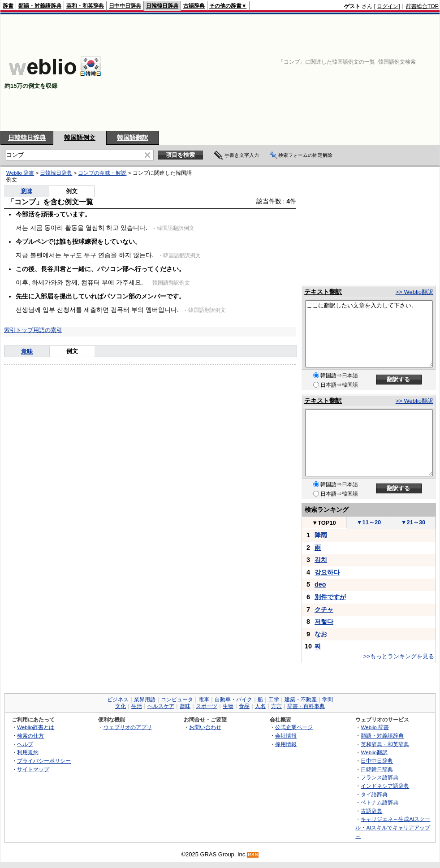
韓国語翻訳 (133, 138)
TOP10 (324, 523)
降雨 (321, 535)
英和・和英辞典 (85, 6)
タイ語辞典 (374, 794)
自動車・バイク (233, 700)
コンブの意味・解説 (102, 173)
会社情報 (286, 736)
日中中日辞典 (125, 6)
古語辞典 (194, 6)
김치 (321, 560)
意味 (26, 191)
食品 (244, 706)
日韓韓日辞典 (162, 6)
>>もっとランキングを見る (399, 656)
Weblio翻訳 (374, 752)
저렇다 (324, 622)
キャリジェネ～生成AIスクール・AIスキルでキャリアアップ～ (393, 827)
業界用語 (145, 700)
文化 (121, 706)
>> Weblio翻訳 (414, 292)
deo (320, 584)
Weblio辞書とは (36, 727)
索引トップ (19, 330)
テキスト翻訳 (323, 292)
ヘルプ (25, 744)
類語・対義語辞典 (40, 6)
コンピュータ (177, 700)
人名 (260, 706)
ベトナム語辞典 (380, 802)
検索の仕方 (30, 736)
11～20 (369, 522)
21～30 (413, 522)
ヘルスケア (161, 706)
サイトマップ (33, 769)
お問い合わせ (205, 727)
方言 (276, 706)
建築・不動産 (301, 700)
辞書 (8, 6)
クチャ (324, 609)
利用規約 (28, 752)
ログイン (388, 6)
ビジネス (118, 700)
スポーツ (207, 706)
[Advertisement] (369, 73)
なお (321, 634)
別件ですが (330, 597)
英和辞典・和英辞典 (385, 744)
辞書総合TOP (422, 6)
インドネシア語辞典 (385, 786)
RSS (253, 855)
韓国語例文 (80, 138)
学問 (328, 700)
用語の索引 (48, 330)
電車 (204, 700)
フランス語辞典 (380, 777)
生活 (137, 706)
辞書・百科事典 (306, 706)
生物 (228, 706)
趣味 (185, 706)
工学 (274, 700)
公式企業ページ (294, 727)
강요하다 (327, 572)
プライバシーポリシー (44, 761)
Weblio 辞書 (20, 173)
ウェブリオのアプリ (128, 727)
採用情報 (286, 744)
